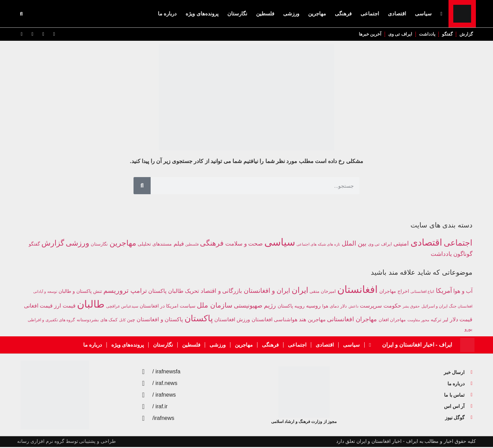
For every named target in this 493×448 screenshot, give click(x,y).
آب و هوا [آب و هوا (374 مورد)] (463, 291)
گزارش (466, 34)
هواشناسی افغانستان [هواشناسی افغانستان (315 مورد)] (275, 320)
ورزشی (291, 14)
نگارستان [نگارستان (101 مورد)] (99, 245)
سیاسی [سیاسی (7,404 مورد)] (280, 243)
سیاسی (423, 14)
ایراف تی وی (397, 34)
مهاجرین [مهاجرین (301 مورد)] (317, 321)
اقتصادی (397, 14)
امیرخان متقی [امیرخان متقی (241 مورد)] (323, 292)
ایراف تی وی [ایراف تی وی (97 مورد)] (380, 245)
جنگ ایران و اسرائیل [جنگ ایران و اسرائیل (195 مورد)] (439, 307)
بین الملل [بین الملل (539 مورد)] (354, 244)
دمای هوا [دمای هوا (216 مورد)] (331, 307)
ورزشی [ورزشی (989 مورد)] (78, 244)
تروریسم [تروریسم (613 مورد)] (116, 291)
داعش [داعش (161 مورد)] (353, 307)
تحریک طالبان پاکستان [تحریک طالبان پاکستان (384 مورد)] (174, 291)
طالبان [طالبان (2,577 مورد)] (91, 305)
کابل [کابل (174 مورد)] (122, 321)
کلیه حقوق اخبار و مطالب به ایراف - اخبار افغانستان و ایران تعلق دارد (406, 442)
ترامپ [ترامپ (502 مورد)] (139, 291)
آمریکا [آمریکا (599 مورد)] (444, 291)
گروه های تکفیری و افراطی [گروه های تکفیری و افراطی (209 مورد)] (52, 321)
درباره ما (167, 14)
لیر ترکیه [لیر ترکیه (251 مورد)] (439, 321)
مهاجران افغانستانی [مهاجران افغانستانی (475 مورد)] (352, 320)
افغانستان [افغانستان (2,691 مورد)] (357, 290)
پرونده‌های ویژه (202, 14)
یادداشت (425, 34)
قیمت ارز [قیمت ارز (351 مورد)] (65, 306)
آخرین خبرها (366, 34)
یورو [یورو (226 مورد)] (469, 330)
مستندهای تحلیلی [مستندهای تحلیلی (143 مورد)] (155, 245)
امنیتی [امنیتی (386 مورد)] (401, 244)
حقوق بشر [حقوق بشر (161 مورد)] (411, 307)
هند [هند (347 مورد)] (302, 320)
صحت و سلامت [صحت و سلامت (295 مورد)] (244, 244)
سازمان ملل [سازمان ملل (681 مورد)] (215, 306)
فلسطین (265, 14)
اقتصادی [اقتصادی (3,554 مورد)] (426, 243)
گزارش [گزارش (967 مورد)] (53, 244)
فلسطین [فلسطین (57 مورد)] (192, 245)
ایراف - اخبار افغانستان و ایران (417, 346)
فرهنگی (343, 14)
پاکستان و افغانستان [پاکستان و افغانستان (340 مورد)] (160, 320)
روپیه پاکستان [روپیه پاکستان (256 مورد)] (291, 307)
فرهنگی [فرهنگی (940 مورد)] (212, 244)
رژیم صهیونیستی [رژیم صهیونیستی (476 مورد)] (255, 306)
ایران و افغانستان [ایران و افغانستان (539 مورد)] (267, 291)
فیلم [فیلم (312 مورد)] (179, 244)
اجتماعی (370, 14)
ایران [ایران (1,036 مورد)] (300, 291)
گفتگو (446, 34)
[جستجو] (142, 186)
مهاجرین (317, 14)
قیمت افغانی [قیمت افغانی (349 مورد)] (38, 306)
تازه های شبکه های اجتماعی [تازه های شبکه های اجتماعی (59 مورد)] (318, 245)
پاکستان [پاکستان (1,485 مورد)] (199, 319)
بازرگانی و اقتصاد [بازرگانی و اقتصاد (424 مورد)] (222, 292)
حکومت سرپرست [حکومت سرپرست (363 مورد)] (380, 306)
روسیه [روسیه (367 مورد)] (313, 306)
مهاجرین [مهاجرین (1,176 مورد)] (123, 244)
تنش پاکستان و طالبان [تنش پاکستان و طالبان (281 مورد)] (80, 292)
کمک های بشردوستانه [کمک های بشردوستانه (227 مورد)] (97, 321)
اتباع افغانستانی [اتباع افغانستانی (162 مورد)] (422, 292)
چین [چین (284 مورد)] (131, 321)
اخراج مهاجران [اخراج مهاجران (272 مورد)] (394, 292)
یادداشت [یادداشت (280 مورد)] (441, 255)
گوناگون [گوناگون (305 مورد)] (463, 255)
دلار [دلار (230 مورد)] (344, 307)
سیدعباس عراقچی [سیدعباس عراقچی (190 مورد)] (122, 307)
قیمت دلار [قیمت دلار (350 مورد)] (461, 320)
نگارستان (237, 14)
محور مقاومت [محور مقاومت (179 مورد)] (418, 321)
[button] (21, 14)
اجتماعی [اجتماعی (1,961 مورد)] (458, 243)
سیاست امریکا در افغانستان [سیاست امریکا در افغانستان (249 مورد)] (167, 307)
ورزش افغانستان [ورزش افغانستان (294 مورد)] (232, 321)
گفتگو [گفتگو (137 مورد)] (34, 245)
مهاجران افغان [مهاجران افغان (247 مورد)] (392, 321)
